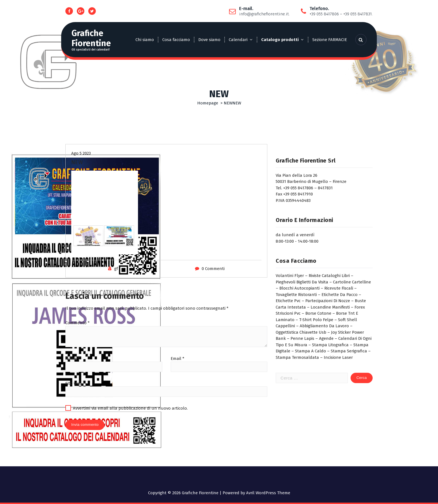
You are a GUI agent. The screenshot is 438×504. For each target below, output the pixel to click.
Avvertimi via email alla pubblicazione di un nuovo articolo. (130, 408)
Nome (73, 359)
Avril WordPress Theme (268, 493)
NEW (228, 103)
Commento (78, 323)
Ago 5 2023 (81, 153)
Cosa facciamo (176, 40)
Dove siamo (209, 40)
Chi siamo (145, 40)
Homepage (208, 103)
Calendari (238, 40)
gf (116, 269)
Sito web (73, 383)
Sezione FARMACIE (330, 40)
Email (178, 359)
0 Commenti (213, 269)
